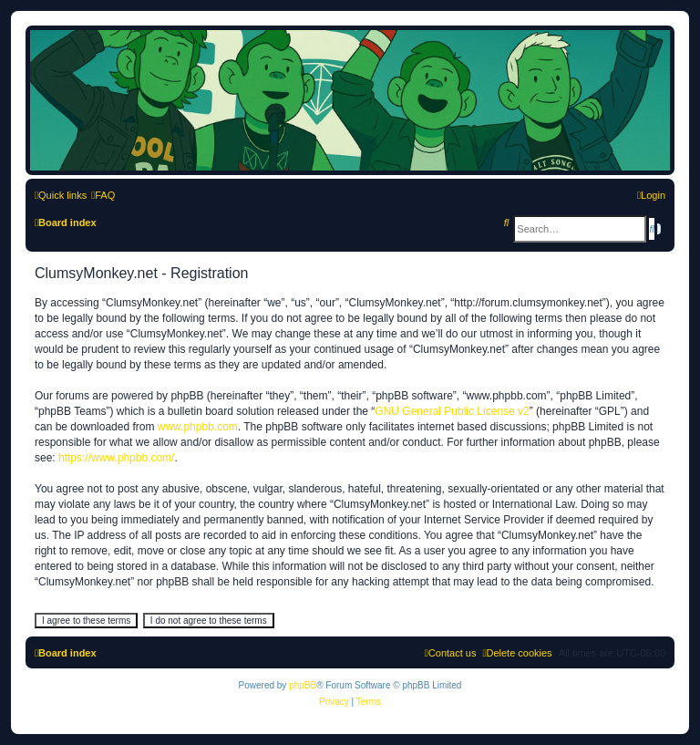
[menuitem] (103, 195)
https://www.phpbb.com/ (116, 458)
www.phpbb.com (198, 427)
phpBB (303, 685)
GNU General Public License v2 (452, 411)
